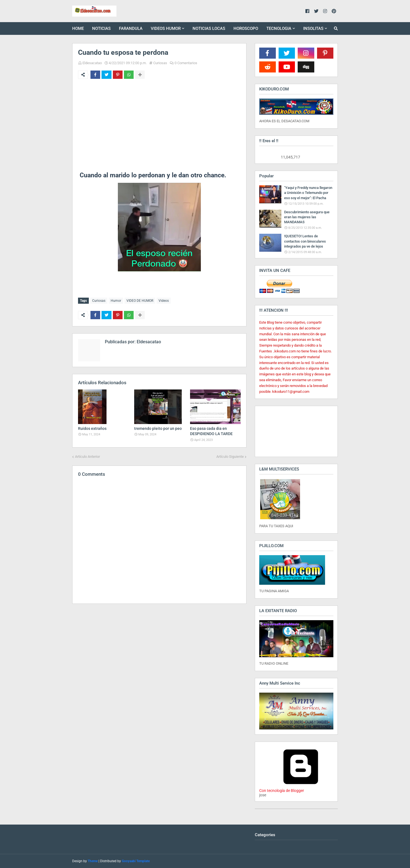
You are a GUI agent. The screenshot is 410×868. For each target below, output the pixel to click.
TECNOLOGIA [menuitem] (279, 28)
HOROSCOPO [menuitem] (246, 28)
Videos (164, 301)
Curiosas (160, 63)
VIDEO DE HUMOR (140, 301)
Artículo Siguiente (230, 456)
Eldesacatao (92, 63)
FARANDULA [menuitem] (131, 28)
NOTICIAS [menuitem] (101, 28)
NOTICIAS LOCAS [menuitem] (209, 28)
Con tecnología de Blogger (301, 788)
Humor (116, 301)
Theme (93, 861)
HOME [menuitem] (78, 28)
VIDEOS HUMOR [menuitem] (166, 28)
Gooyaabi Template (136, 861)
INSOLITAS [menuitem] (313, 28)
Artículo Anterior (87, 456)
